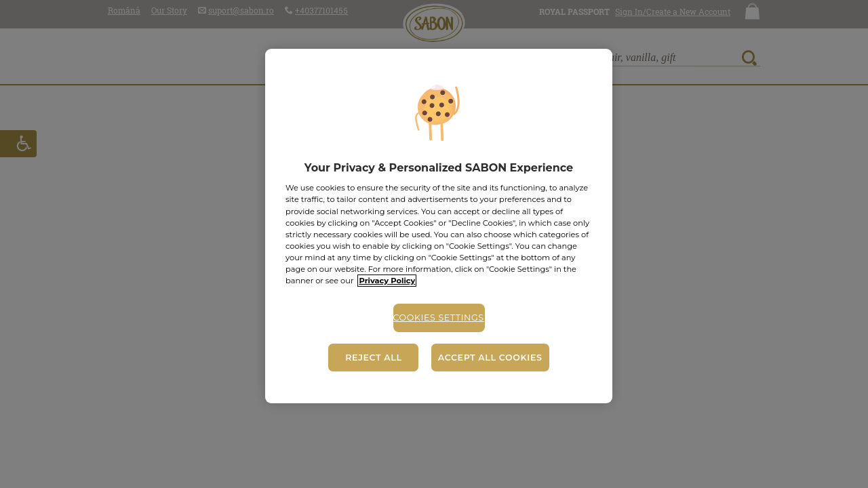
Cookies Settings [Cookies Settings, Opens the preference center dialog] (439, 318)
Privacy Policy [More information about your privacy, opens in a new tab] (387, 281)
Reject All (373, 358)
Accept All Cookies (490, 358)
